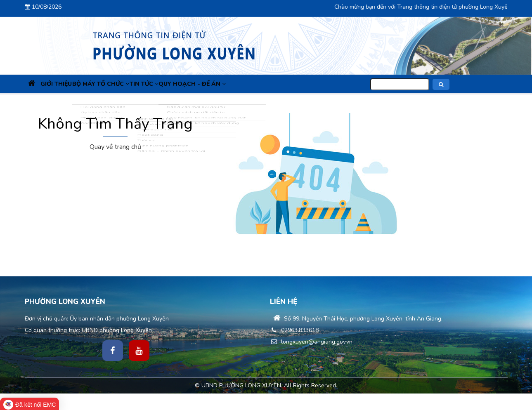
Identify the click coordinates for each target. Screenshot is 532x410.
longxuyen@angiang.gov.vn (311, 342)
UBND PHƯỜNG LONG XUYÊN (241, 385)
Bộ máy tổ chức (121, 84)
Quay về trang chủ (115, 147)
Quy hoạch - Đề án (228, 84)
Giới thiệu (69, 84)
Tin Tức (172, 84)
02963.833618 (294, 330)
